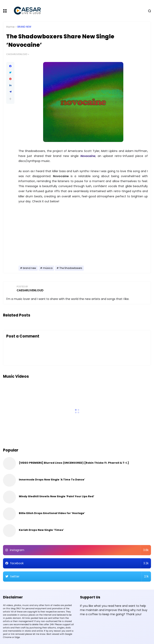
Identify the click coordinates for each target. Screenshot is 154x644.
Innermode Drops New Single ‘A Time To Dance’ (52, 480)
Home (10, 27)
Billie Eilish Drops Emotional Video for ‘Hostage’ (52, 513)
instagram (79, 550)
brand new (24, 27)
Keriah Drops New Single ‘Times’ (41, 530)
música (48, 268)
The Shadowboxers (71, 268)
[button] (10, 99)
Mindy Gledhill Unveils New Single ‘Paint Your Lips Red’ (57, 496)
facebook (79, 563)
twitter (79, 577)
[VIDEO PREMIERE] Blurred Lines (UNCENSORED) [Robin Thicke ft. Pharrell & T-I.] (74, 463)
